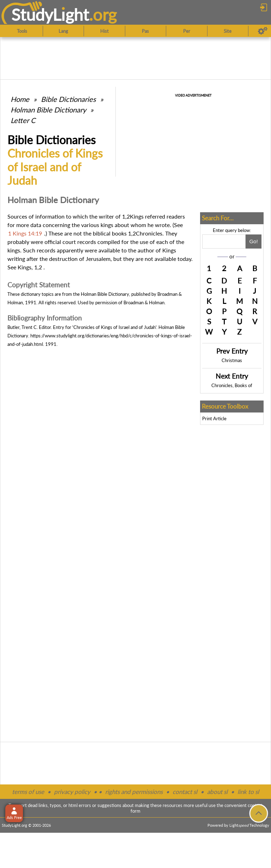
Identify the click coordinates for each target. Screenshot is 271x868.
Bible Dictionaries (68, 99)
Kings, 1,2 (30, 267)
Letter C (23, 120)
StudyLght (50, 14)
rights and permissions (134, 792)
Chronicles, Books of (232, 385)
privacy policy (72, 792)
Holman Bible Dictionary (48, 110)
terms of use (28, 792)
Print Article (214, 418)
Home (20, 99)
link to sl (248, 792)
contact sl (185, 792)
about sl (217, 792)
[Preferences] (263, 31)
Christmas (232, 360)
